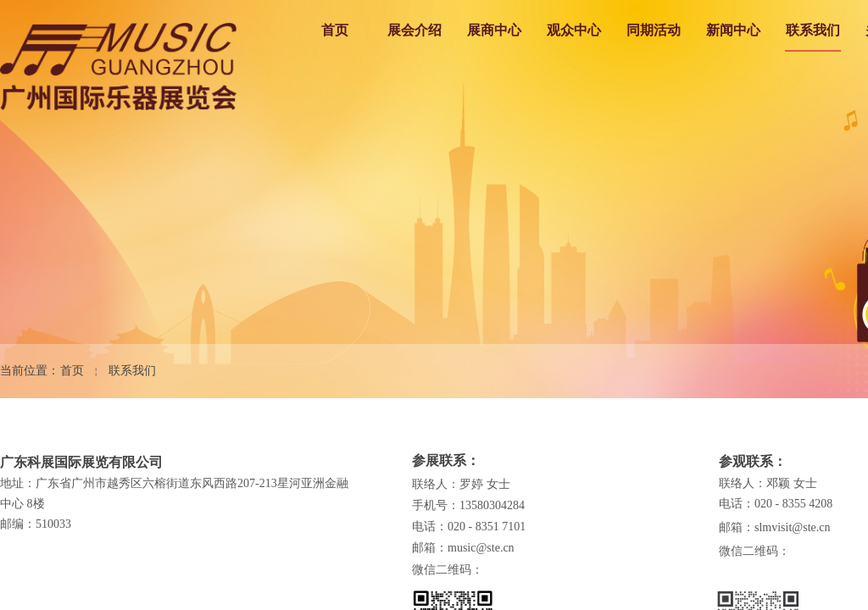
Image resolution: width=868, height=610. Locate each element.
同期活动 (654, 30)
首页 (335, 30)
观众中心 (574, 30)
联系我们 (813, 30)
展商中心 (494, 30)
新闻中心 (733, 30)
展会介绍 (415, 30)
